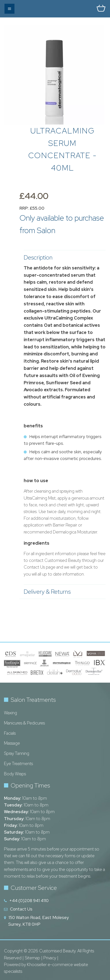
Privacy (50, 958)
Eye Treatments (18, 764)
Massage (12, 743)
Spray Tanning (17, 753)
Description (62, 257)
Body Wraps (15, 774)
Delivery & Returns (62, 592)
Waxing (10, 713)
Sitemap (32, 958)
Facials (10, 733)
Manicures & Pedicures (24, 723)
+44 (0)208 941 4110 (29, 901)
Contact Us (21, 909)
